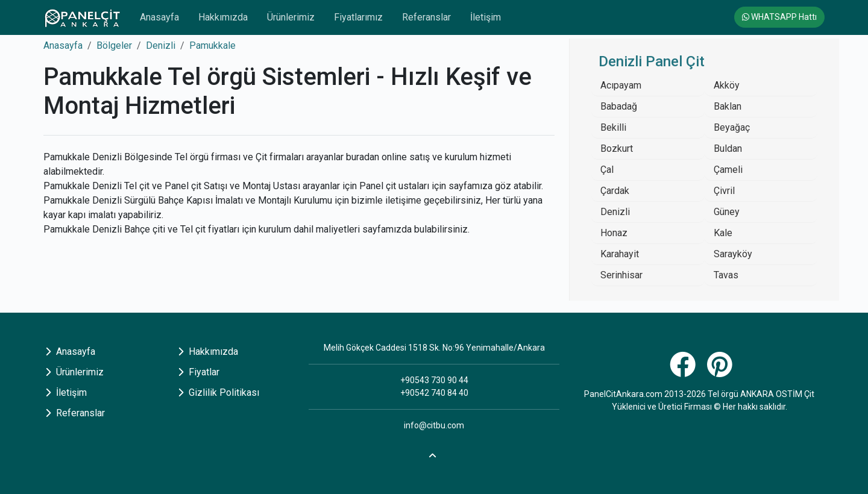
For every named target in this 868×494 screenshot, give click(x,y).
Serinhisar (621, 275)
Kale (723, 233)
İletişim (486, 17)
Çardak (615, 191)
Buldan (728, 149)
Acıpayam (621, 85)
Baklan (728, 106)
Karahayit (620, 254)
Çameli (728, 170)
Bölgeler (114, 45)
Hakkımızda (223, 17)
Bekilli (613, 127)
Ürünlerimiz (291, 17)
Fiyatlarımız (358, 17)
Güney (727, 212)
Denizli (161, 45)
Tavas (726, 275)
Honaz (614, 233)
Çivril (724, 191)
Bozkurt (617, 149)
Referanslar (426, 17)
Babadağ (619, 106)
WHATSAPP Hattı (779, 17)
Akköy (727, 85)
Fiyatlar (199, 372)
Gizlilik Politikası (219, 392)
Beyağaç (732, 127)
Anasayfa (159, 17)
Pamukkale (212, 45)
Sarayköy (733, 254)
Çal (607, 170)
